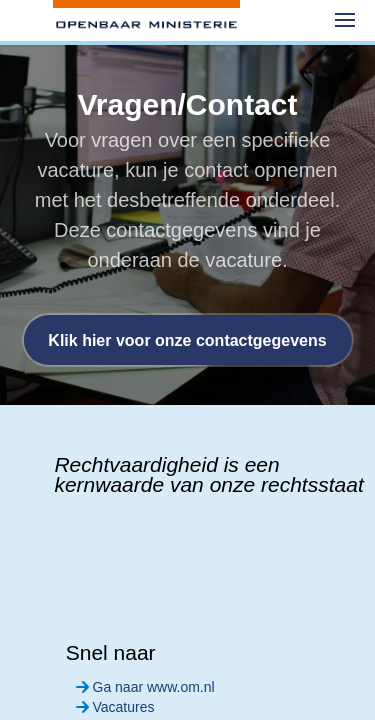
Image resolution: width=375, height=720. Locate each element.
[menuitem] (345, 20)
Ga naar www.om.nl (143, 687)
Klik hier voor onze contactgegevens (187, 340)
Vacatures (113, 707)
